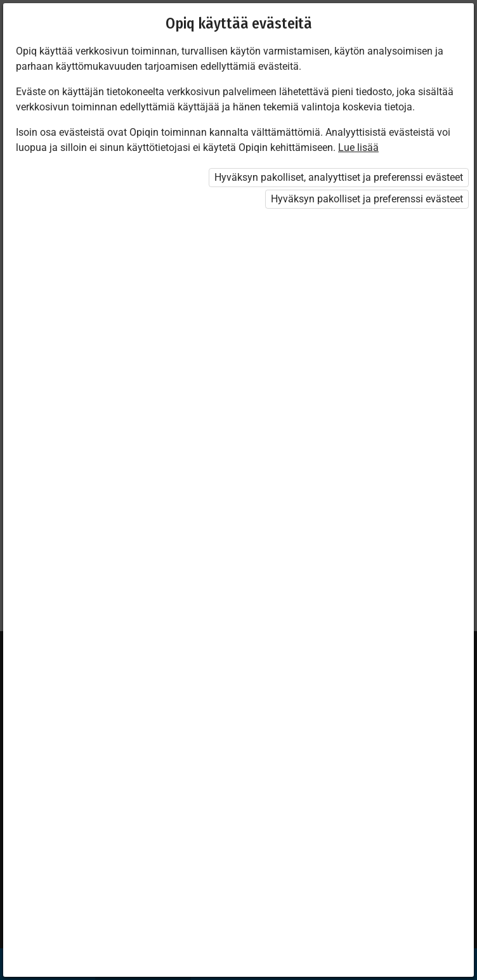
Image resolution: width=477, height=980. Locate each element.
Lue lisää (358, 147)
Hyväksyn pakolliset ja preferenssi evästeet (367, 199)
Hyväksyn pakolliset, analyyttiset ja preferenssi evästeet (339, 177)
